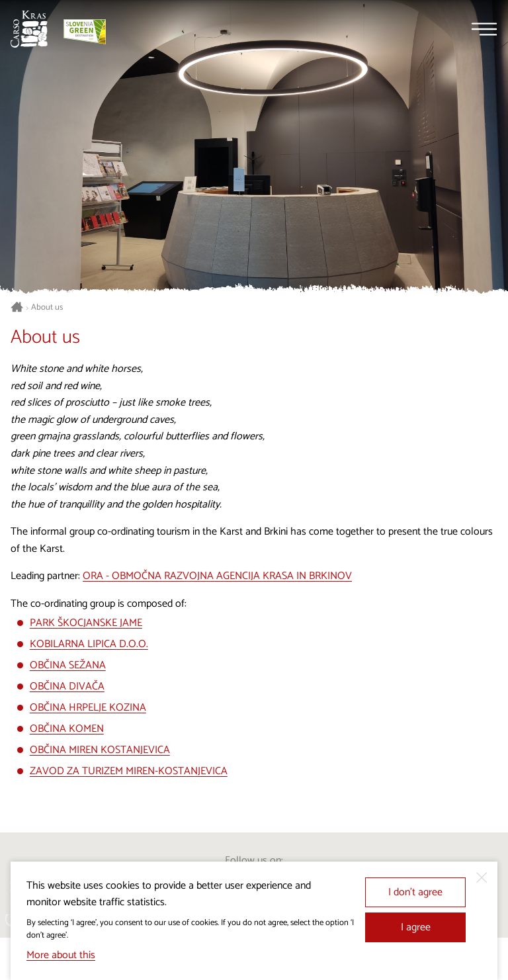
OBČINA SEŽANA (68, 665)
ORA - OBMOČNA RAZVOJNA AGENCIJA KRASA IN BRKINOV (217, 576)
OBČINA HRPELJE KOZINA (88, 708)
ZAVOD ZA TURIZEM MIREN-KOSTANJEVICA (129, 771)
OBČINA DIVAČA (67, 687)
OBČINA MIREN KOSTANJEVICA (100, 750)
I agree (416, 927)
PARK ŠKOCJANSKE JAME (86, 623)
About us (47, 308)
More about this (61, 955)
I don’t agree (415, 892)
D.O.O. (132, 644)
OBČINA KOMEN (67, 729)
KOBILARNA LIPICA (73, 644)
